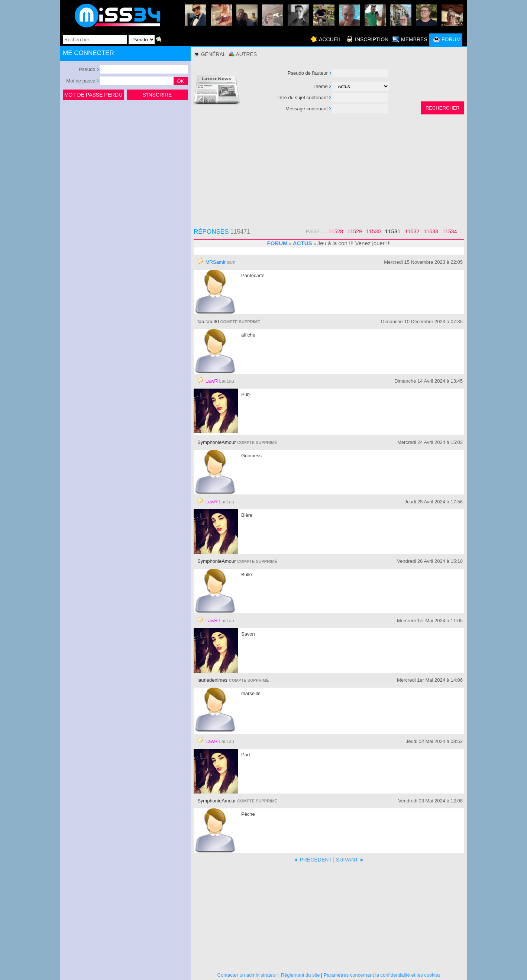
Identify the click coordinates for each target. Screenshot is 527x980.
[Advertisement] (125, 158)
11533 (431, 231)
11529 (355, 231)
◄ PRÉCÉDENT (313, 860)
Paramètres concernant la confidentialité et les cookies (382, 975)
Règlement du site (300, 975)
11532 (412, 231)
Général (214, 54)
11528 (336, 231)
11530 (373, 231)
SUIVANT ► (350, 860)
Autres (246, 54)
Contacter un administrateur (247, 975)
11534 (450, 231)
